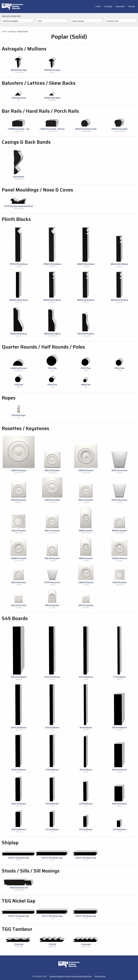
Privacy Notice (100, 976)
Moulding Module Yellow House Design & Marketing (71, 976)
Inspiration (120, 6)
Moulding (108, 6)
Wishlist (132, 6)
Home (98, 6)
